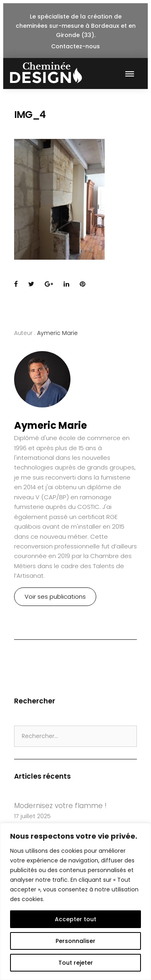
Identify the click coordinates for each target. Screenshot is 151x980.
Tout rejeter (76, 963)
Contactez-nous (75, 46)
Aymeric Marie (57, 333)
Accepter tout (75, 919)
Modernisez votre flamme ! (60, 806)
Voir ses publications (55, 596)
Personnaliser (75, 941)
